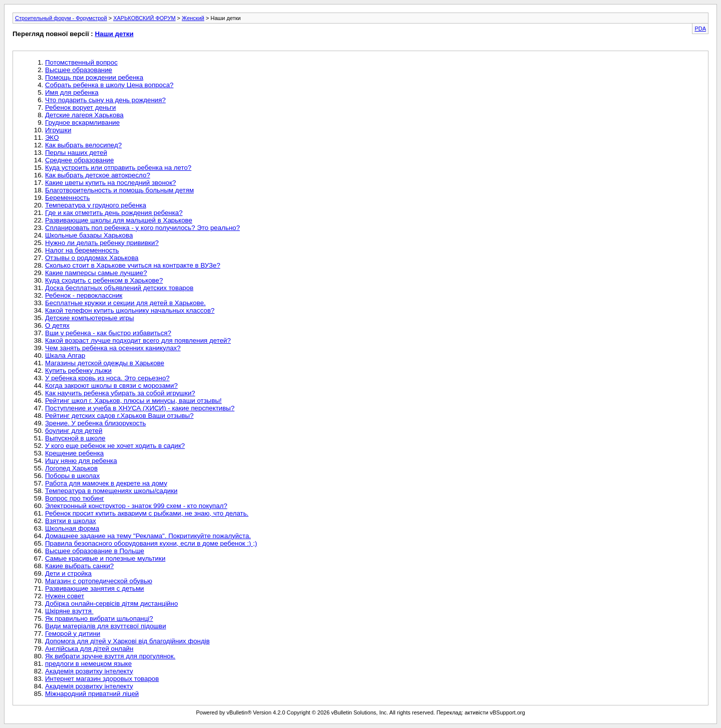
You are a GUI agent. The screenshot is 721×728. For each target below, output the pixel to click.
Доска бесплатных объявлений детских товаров (119, 288)
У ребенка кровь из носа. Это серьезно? (107, 378)
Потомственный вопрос (81, 62)
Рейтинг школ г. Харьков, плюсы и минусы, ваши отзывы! (133, 401)
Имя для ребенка (72, 92)
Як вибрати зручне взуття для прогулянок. (110, 656)
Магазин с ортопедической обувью (99, 581)
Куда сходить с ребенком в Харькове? (104, 280)
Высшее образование (79, 70)
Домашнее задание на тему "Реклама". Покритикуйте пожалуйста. (148, 536)
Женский (193, 18)
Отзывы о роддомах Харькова (92, 258)
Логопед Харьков (71, 468)
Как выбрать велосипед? (83, 145)
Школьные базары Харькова (89, 235)
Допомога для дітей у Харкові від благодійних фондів (127, 641)
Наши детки (114, 34)
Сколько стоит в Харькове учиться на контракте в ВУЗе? (133, 265)
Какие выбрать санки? (79, 566)
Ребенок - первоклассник (84, 295)
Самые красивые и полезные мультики (105, 558)
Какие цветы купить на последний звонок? (110, 183)
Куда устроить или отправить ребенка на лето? (118, 168)
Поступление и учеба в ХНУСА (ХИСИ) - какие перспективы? (140, 408)
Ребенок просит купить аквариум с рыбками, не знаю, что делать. (147, 513)
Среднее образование (79, 160)
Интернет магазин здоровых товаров (102, 679)
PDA (700, 29)
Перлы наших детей (76, 153)
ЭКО (52, 138)
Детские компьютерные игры (90, 318)
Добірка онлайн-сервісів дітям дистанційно (111, 603)
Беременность (67, 198)
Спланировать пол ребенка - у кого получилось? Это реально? (142, 228)
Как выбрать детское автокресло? (98, 175)
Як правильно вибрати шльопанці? (99, 619)
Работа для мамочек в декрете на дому (106, 483)
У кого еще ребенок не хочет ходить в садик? (115, 446)
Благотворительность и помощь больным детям (119, 190)
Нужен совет (65, 596)
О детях (57, 325)
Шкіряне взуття (69, 611)
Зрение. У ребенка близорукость (96, 423)
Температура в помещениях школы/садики (111, 491)
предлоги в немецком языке (88, 664)
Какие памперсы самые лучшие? (96, 273)
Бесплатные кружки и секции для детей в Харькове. (125, 303)
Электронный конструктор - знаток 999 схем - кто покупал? (136, 506)
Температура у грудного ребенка (96, 205)
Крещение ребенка (74, 453)
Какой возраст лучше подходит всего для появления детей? (138, 340)
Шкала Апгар (65, 355)
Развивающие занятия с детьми (95, 588)
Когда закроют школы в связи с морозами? (111, 386)
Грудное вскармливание (82, 123)
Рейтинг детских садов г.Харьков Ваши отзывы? (119, 416)
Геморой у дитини (73, 634)
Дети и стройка (68, 573)
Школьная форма (72, 528)
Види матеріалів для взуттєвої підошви (106, 626)
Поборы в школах (72, 476)
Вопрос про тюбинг (75, 498)
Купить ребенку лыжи (78, 371)
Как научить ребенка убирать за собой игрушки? (120, 393)
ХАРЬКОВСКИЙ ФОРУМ (144, 18)
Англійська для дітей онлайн (89, 649)
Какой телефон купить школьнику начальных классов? (130, 310)
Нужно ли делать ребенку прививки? (102, 243)
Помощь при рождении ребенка (94, 77)
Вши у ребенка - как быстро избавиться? (108, 333)
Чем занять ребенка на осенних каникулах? (113, 348)
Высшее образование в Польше (95, 551)
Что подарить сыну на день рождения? (105, 100)
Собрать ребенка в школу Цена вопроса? (109, 85)
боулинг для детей (74, 431)
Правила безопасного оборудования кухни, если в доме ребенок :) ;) (151, 543)
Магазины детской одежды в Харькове (105, 363)
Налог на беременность (82, 250)
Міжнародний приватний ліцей (92, 694)
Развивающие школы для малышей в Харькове (119, 220)
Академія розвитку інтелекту (89, 671)
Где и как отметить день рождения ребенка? (114, 213)
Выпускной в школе (75, 438)
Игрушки (58, 130)
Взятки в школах (71, 521)
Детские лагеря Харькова (84, 115)
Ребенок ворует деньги (80, 107)
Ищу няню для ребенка (81, 461)
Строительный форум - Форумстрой (61, 18)
